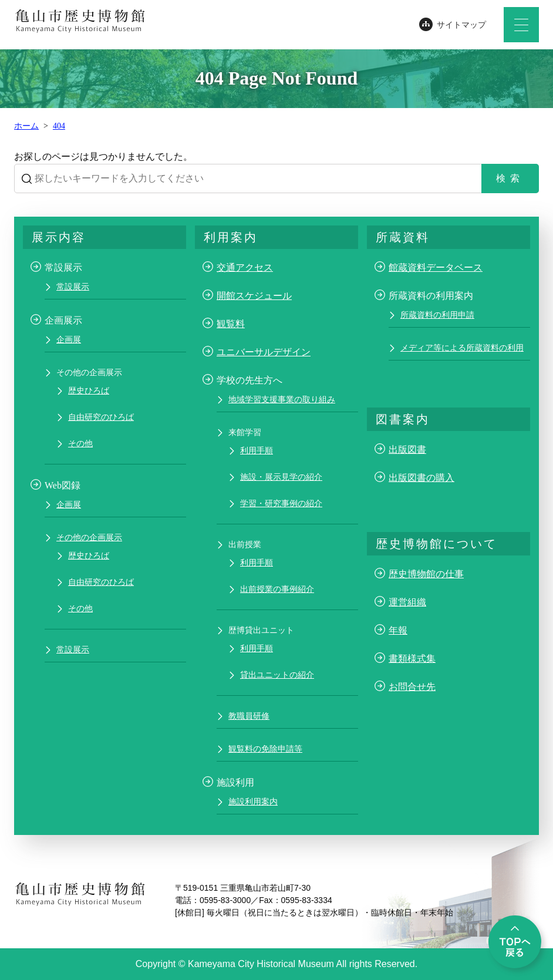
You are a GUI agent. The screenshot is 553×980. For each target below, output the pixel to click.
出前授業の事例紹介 (277, 589)
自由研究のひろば (101, 417)
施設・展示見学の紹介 (281, 477)
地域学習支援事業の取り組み (282, 400)
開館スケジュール (254, 296)
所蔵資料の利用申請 (437, 315)
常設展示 (73, 287)
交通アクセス (245, 267)
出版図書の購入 (422, 478)
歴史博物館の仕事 (426, 574)
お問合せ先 (412, 687)
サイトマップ (461, 25)
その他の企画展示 (89, 538)
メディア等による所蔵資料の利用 (462, 348)
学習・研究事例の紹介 (281, 504)
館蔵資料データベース (436, 267)
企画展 (69, 340)
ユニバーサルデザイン (264, 352)
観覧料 (231, 324)
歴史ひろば (89, 391)
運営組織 (407, 602)
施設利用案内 (253, 802)
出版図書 (407, 449)
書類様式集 (412, 659)
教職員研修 (249, 716)
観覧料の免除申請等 (265, 749)
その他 (80, 444)
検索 (510, 178)
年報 (398, 630)
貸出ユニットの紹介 (277, 675)
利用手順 (257, 451)
